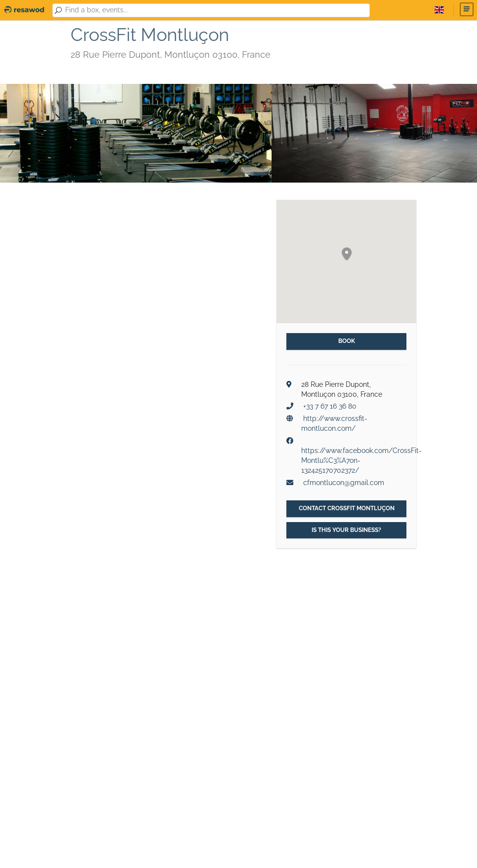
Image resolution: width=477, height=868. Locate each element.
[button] (347, 254)
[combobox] (216, 10)
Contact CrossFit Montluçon (347, 508)
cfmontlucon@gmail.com (344, 483)
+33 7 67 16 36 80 (330, 406)
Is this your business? (346, 530)
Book (347, 341)
